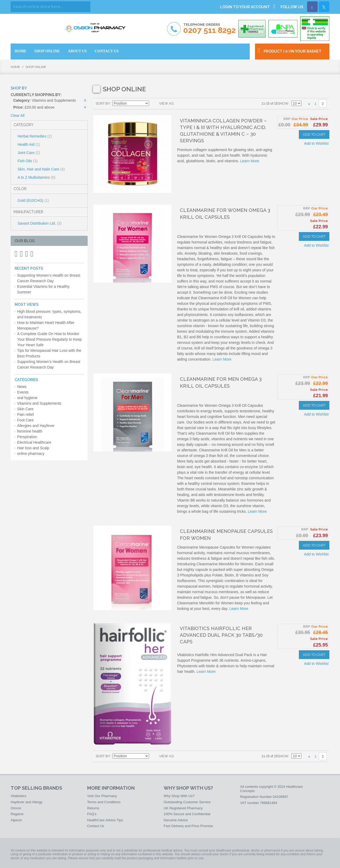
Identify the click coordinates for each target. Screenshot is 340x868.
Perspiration (27, 437)
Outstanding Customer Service (187, 802)
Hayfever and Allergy (27, 802)
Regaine (17, 814)
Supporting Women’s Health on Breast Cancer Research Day (49, 278)
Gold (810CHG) (33, 200)
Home (15, 67)
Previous (309, 104)
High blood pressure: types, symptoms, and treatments (49, 314)
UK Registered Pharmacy (183, 808)
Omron (16, 808)
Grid (180, 104)
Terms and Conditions (104, 802)
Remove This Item (85, 100)
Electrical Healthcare (34, 442)
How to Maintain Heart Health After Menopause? (46, 325)
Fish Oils (27, 161)
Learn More (250, 161)
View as (166, 103)
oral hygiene (27, 398)
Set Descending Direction (154, 104)
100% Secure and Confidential (187, 814)
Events (23, 392)
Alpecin (16, 820)
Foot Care (25, 420)
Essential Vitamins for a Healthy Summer (43, 289)
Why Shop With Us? (179, 796)
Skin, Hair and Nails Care (41, 169)
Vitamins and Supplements (39, 403)
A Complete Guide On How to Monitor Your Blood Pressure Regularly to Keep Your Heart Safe (50, 339)
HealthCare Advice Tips (105, 820)
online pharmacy (31, 454)
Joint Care (29, 153)
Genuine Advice (176, 820)
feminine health (30, 431)
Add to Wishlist (316, 143)
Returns (93, 808)
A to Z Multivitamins (36, 177)
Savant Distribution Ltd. (40, 223)
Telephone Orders (209, 29)
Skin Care (25, 409)
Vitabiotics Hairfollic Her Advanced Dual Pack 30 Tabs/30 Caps (221, 635)
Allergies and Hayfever (36, 426)
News (22, 387)
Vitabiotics (18, 796)
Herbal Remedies (35, 136)
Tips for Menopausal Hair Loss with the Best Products (49, 353)
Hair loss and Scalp (33, 448)
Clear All (18, 116)
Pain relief (25, 414)
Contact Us (96, 826)
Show (283, 103)
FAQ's (92, 814)
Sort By (103, 103)
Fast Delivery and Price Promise (188, 826)
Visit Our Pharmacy (102, 796)
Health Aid (29, 144)
